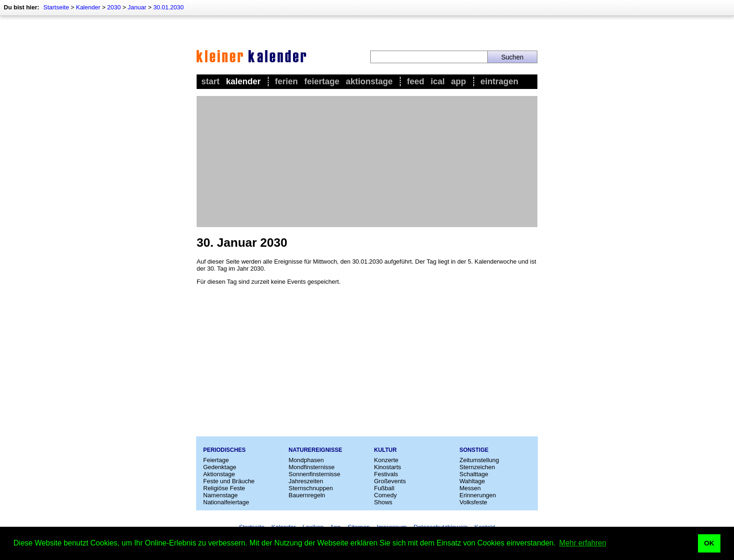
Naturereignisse (316, 450)
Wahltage (472, 481)
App (459, 81)
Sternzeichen (477, 467)
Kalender (88, 7)
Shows (383, 502)
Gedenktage (220, 467)
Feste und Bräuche (229, 481)
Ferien (286, 81)
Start (210, 81)
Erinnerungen (478, 495)
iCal (438, 81)
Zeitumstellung (480, 460)
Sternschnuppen (311, 488)
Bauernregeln (307, 495)
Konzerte (386, 460)
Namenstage (220, 495)
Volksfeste (473, 502)
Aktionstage (369, 81)
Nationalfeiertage (226, 502)
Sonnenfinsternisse (315, 474)
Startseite (56, 7)
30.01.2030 (168, 7)
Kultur (385, 450)
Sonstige (474, 450)
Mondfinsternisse (312, 467)
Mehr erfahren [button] (583, 543)
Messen (470, 488)
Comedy (385, 495)
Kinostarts (388, 467)
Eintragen (499, 81)
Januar (137, 7)
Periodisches (224, 450)
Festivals (386, 474)
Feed (415, 81)
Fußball (384, 488)
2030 (114, 7)
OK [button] (709, 543)
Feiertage (322, 81)
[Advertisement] (367, 162)
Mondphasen (306, 460)
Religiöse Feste (224, 488)
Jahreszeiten (306, 481)
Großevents (390, 481)
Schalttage (474, 474)
